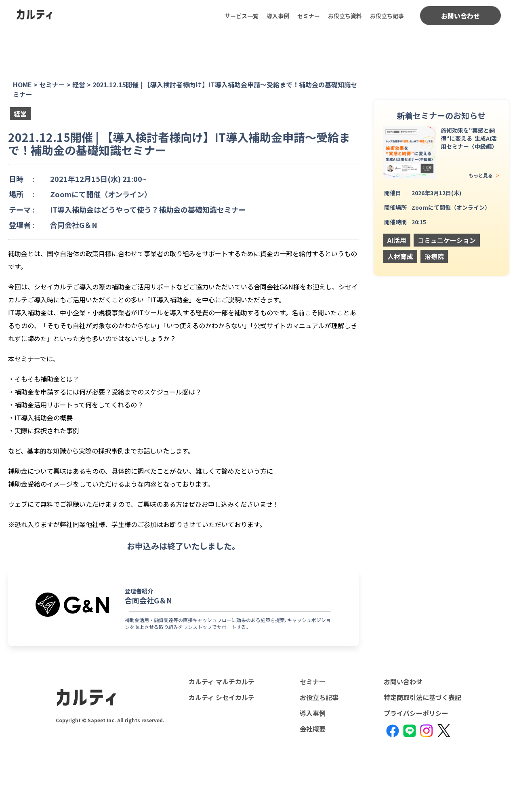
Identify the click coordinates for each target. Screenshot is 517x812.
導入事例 (278, 16)
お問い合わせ (460, 16)
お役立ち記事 (387, 16)
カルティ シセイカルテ (222, 697)
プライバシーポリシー (416, 713)
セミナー (309, 16)
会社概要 (313, 729)
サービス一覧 (242, 16)
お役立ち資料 (345, 16)
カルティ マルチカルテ (222, 681)
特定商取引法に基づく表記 (422, 697)
